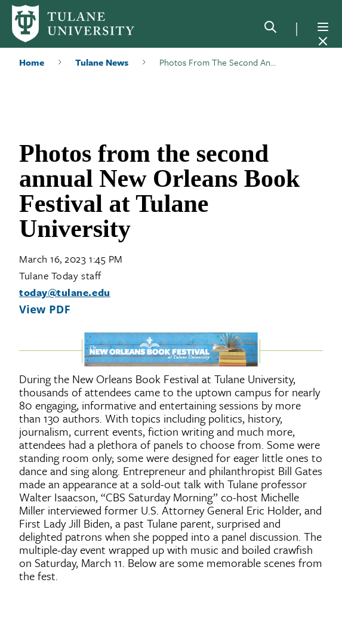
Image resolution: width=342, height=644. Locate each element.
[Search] (270, 29)
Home (32, 62)
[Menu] (323, 27)
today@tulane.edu (65, 292)
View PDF (45, 309)
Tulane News (102, 62)
